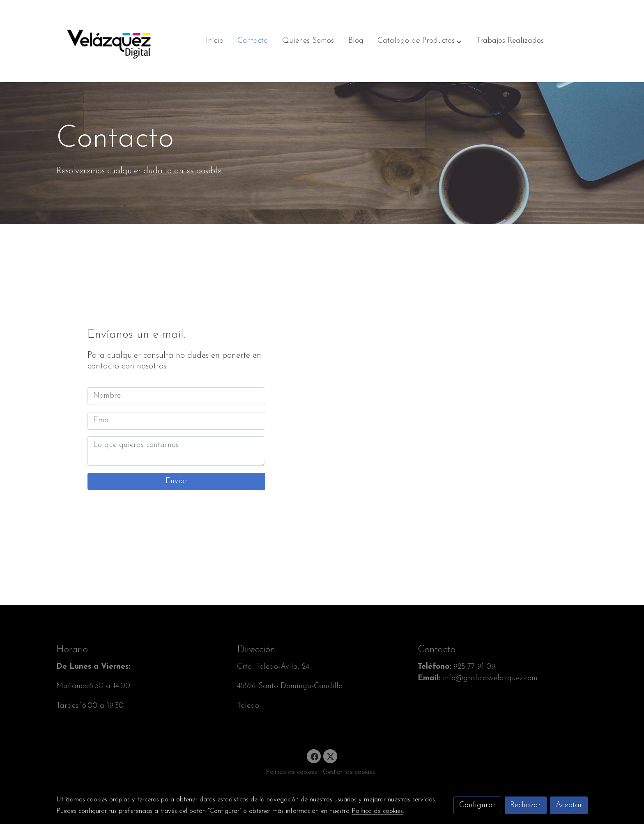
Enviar (177, 481)
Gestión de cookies (349, 772)
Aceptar (569, 805)
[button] (420, 41)
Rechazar (526, 805)
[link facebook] (314, 756)
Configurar (477, 805)
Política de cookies (291, 772)
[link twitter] (331, 756)
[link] (109, 41)
